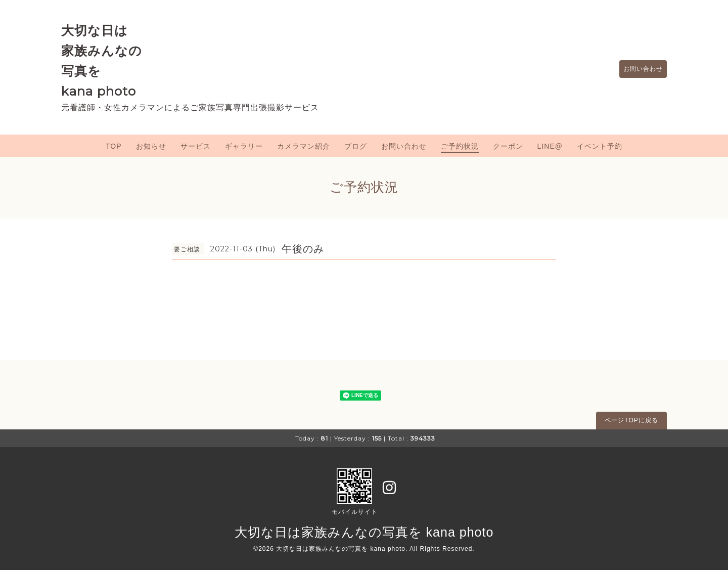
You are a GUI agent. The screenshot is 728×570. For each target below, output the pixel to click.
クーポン (508, 146)
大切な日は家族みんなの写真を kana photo (364, 532)
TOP (114, 146)
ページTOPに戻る (631, 420)
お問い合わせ (638, 69)
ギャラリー (244, 146)
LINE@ (550, 146)
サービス (196, 146)
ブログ (356, 146)
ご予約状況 (460, 146)
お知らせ (151, 146)
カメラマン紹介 (304, 146)
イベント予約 (600, 146)
